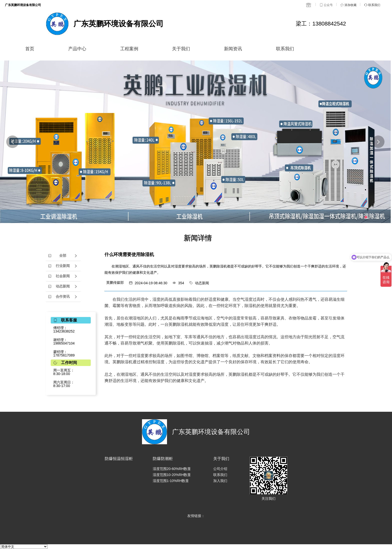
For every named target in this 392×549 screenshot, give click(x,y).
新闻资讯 (233, 49)
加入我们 (220, 481)
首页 (30, 49)
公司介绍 (220, 469)
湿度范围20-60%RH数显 (172, 469)
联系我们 (285, 49)
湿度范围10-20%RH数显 (172, 475)
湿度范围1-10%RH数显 (171, 481)
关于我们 (181, 49)
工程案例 (129, 49)
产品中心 (77, 49)
